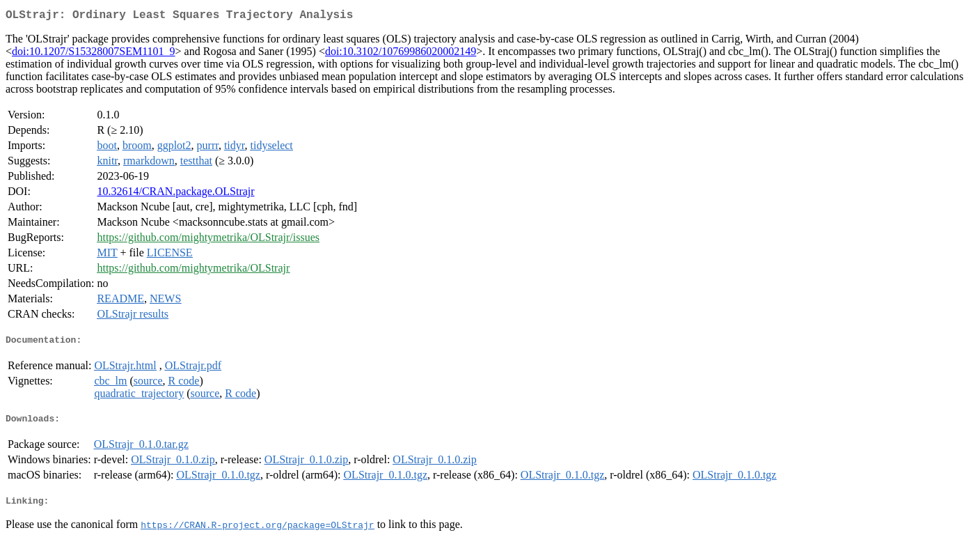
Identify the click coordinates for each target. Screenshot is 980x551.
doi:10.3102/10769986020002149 (401, 54)
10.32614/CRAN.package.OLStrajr (175, 194)
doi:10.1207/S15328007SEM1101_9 (94, 54)
